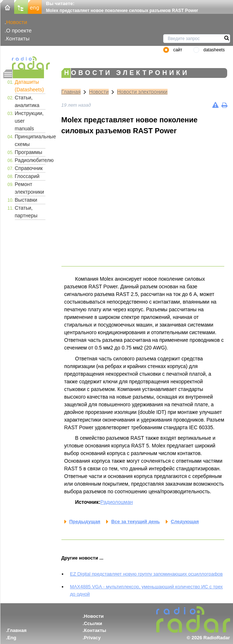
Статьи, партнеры (26, 212)
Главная (71, 92)
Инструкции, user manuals (29, 121)
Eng (12, 638)
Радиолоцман (116, 502)
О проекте (19, 30)
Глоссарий (27, 176)
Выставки (26, 200)
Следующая (185, 521)
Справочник (29, 168)
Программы (29, 152)
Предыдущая (85, 521)
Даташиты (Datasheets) (29, 86)
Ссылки (93, 623)
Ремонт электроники (30, 188)
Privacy (92, 638)
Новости (17, 22)
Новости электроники (142, 92)
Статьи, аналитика (27, 101)
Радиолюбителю (30, 160)
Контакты (18, 38)
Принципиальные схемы (30, 140)
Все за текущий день (136, 521)
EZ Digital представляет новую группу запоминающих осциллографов (146, 574)
